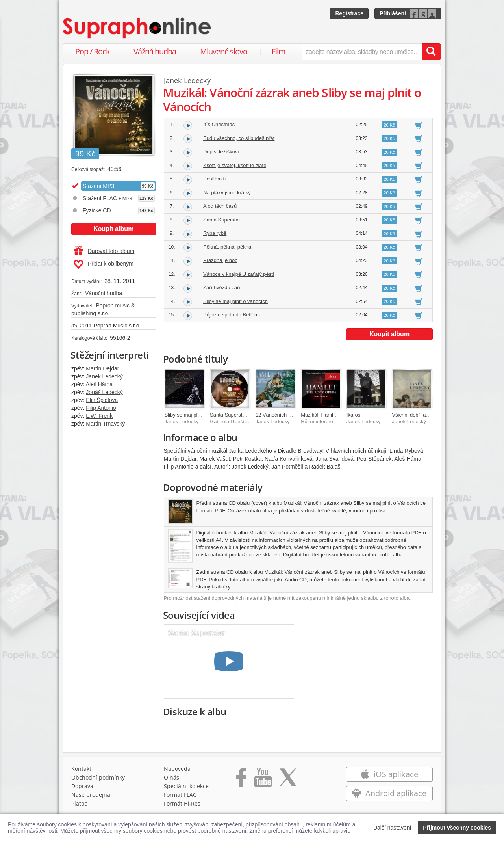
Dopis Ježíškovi (221, 152)
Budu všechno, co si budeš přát (239, 138)
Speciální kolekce (186, 786)
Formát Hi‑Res (182, 803)
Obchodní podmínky (98, 777)
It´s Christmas (219, 124)
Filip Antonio (101, 408)
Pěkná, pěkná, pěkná (227, 247)
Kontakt (81, 769)
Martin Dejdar (102, 368)
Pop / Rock (93, 51)
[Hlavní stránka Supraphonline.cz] (137, 28)
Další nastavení (392, 828)
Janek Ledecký (104, 376)
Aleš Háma (99, 384)
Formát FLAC (180, 795)
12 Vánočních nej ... (278, 415)
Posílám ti (214, 179)
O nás (171, 777)
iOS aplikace (389, 774)
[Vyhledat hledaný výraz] (431, 52)
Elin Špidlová (102, 400)
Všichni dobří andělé (415, 415)
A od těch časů (220, 206)
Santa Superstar (222, 220)
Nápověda (177, 769)
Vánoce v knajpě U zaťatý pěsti (239, 274)
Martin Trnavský (105, 424)
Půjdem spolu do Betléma (232, 315)
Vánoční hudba (104, 293)
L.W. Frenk (99, 416)
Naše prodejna (91, 795)
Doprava (82, 786)
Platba (80, 803)
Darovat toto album (104, 251)
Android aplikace (389, 793)
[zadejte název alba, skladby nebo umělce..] (362, 52)
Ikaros (353, 415)
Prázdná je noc (220, 260)
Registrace (349, 13)
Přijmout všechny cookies (457, 828)
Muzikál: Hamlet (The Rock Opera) (340, 415)
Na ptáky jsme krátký (227, 193)
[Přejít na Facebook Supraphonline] (241, 780)
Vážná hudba (155, 51)
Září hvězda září (222, 287)
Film (279, 51)
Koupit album (113, 229)
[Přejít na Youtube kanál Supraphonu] (263, 780)
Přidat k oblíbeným (103, 264)
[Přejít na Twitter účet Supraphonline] (288, 780)
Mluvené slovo (224, 51)
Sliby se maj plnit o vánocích (235, 301)
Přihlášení (393, 13)
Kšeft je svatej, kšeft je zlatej (235, 165)
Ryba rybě (215, 233)
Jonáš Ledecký (104, 392)
